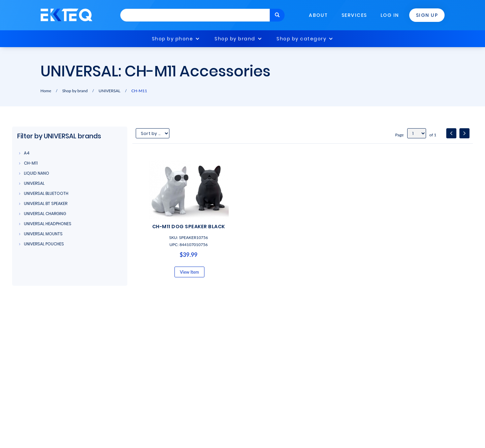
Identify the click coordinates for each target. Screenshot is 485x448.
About (318, 15)
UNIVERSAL (110, 91)
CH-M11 (139, 91)
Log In (390, 15)
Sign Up (427, 15)
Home (46, 91)
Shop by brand (235, 39)
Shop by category (301, 39)
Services (354, 15)
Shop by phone (173, 39)
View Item (189, 272)
